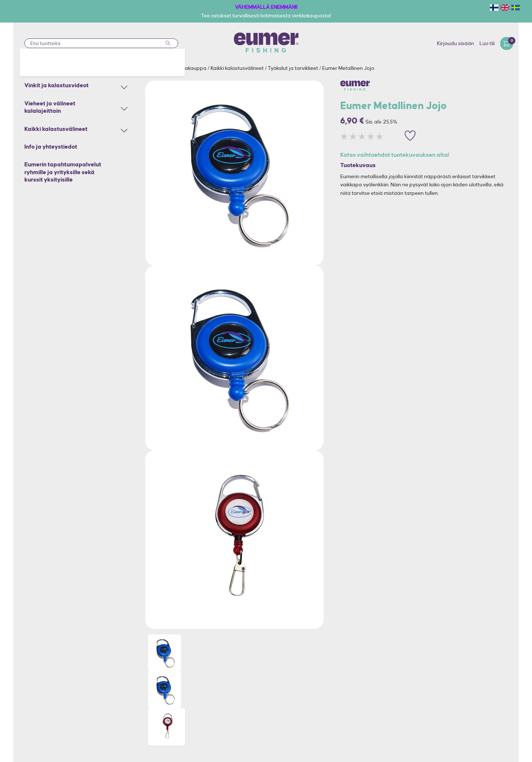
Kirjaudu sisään (456, 43)
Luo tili (487, 43)
